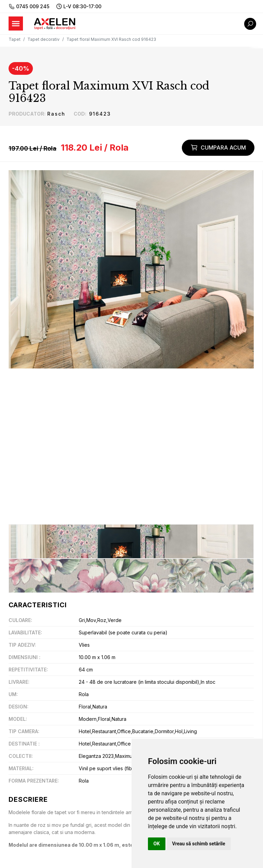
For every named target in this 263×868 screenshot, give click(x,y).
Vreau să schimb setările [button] (199, 844)
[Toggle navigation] (16, 24)
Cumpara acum (218, 148)
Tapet (15, 39)
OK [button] (157, 844)
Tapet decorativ (43, 39)
